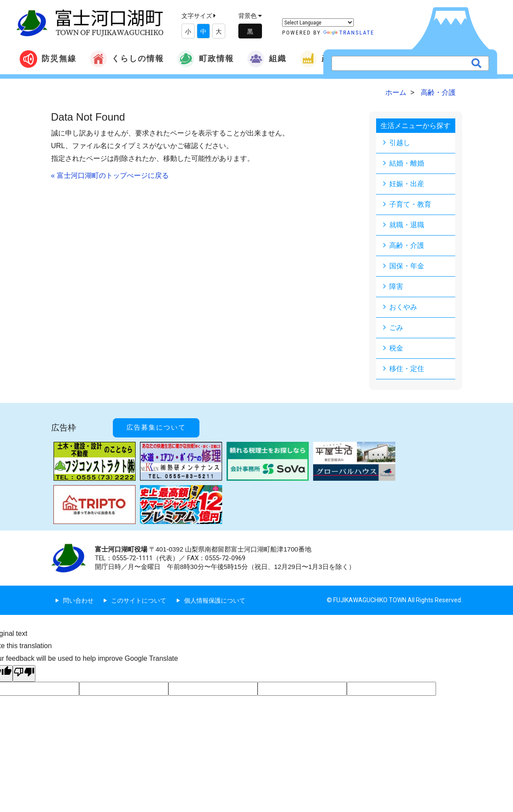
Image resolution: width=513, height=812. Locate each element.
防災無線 (48, 59)
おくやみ (403, 307)
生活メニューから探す (415, 126)
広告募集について (156, 427)
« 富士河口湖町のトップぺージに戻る (110, 175)
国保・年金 (407, 266)
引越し (400, 143)
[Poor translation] (24, 673)
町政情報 (206, 59)
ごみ (396, 328)
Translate (349, 33)
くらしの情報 (127, 59)
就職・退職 (407, 225)
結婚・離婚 (407, 163)
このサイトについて (139, 600)
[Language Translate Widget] (318, 23)
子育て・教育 (410, 204)
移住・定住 (407, 369)
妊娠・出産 (407, 184)
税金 (396, 348)
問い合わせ (78, 600)
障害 (396, 286)
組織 (267, 59)
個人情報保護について (215, 600)
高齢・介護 (407, 245)
